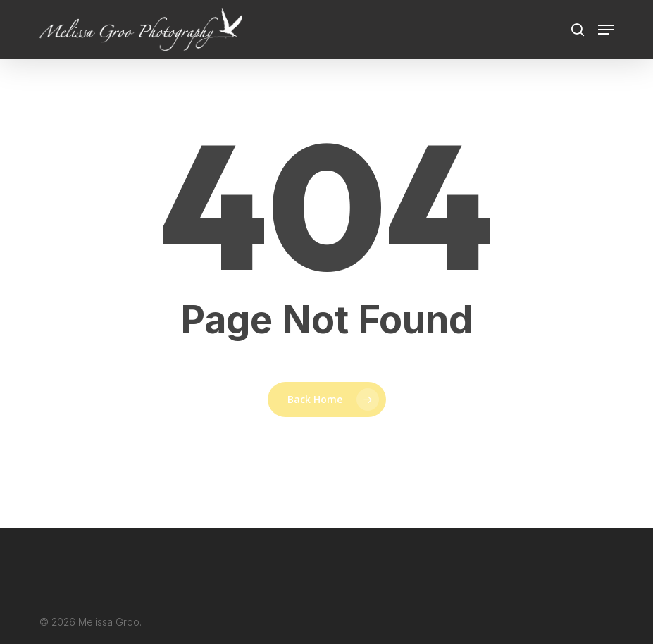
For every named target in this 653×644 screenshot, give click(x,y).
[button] (606, 30)
